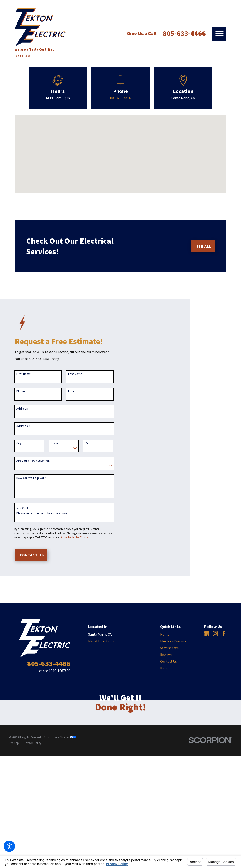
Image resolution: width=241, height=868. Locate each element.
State (55, 443)
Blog (164, 668)
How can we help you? (31, 478)
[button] (9, 846)
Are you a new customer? (33, 461)
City (19, 443)
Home (165, 634)
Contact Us (168, 661)
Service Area (169, 648)
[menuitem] (176, 635)
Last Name (75, 374)
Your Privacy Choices (60, 737)
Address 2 (23, 426)
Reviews (166, 655)
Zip (87, 443)
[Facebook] (224, 634)
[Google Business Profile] (207, 634)
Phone (21, 391)
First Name (24, 374)
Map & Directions (101, 641)
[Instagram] (215, 634)
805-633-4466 (184, 33)
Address (22, 409)
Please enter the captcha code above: (42, 513)
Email (72, 391)
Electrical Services (174, 641)
